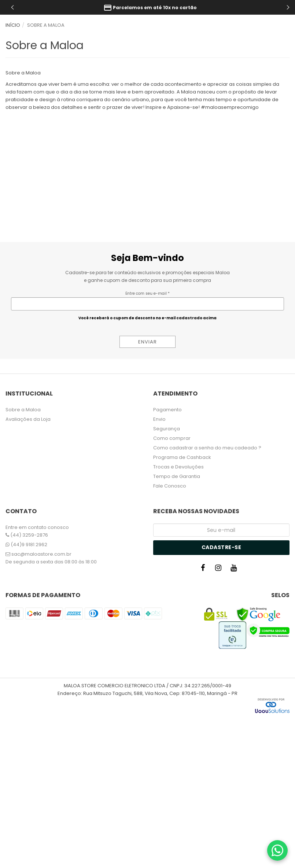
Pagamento (167, 410)
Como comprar (172, 438)
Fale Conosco (170, 486)
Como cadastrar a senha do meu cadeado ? (207, 448)
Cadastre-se (222, 547)
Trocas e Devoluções (178, 467)
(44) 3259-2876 (27, 535)
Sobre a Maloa (23, 410)
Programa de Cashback (182, 457)
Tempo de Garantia (177, 476)
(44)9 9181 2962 (26, 545)
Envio (159, 419)
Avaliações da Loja (28, 419)
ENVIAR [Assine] (147, 342)
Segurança (167, 429)
